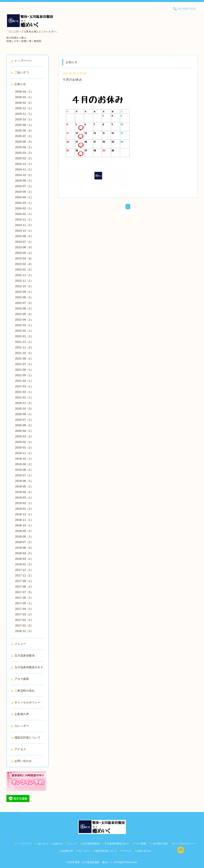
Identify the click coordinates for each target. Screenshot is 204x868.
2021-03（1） (24, 386)
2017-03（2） (24, 614)
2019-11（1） (24, 453)
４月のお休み (72, 80)
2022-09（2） (24, 292)
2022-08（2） (24, 297)
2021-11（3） (24, 347)
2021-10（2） (24, 353)
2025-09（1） (24, 125)
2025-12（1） (24, 108)
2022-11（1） (24, 281)
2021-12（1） (24, 342)
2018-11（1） (24, 520)
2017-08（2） (24, 587)
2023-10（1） (24, 231)
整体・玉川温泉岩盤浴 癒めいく (94, 862)
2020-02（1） (24, 442)
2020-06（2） (24, 425)
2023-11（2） (24, 225)
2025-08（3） (24, 130)
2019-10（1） (24, 459)
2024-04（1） (24, 197)
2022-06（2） (24, 308)
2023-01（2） (24, 270)
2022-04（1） (24, 320)
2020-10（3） (24, 409)
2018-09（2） (24, 531)
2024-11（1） (24, 169)
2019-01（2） (24, 509)
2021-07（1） (24, 364)
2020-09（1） (24, 414)
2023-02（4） (24, 264)
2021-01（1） (24, 397)
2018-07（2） (24, 542)
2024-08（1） (24, 181)
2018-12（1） (24, 514)
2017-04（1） (24, 609)
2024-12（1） (24, 164)
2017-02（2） (24, 620)
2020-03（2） (24, 436)
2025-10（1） (24, 119)
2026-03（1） (24, 97)
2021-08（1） (24, 359)
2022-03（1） (24, 325)
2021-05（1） (24, 375)
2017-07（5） (24, 592)
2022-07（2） (24, 303)
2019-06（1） (24, 481)
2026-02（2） (24, 103)
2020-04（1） (24, 431)
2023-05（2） (24, 253)
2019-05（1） (24, 486)
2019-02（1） (24, 503)
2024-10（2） (24, 175)
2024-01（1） (24, 214)
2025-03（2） (24, 153)
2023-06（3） (24, 247)
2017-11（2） (24, 575)
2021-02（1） (24, 392)
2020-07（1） (24, 420)
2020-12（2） (24, 403)
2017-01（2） (24, 625)
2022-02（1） (24, 331)
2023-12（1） (24, 219)
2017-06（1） (24, 598)
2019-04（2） (24, 492)
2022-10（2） (24, 286)
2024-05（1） (24, 192)
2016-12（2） (24, 631)
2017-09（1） (24, 581)
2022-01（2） (24, 336)
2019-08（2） (24, 470)
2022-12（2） (24, 275)
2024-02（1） (24, 208)
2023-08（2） (24, 236)
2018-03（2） (24, 559)
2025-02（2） (24, 158)
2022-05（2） (24, 314)
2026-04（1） (24, 92)
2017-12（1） (24, 570)
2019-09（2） (24, 464)
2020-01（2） (24, 448)
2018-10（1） (24, 525)
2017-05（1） (24, 603)
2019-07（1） (24, 475)
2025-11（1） (24, 114)
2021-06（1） (24, 370)
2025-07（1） (24, 136)
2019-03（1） (24, 498)
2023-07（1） (24, 242)
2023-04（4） (24, 258)
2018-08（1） (24, 536)
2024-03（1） (24, 203)
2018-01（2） (24, 564)
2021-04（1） (24, 381)
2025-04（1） (24, 147)
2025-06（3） (24, 142)
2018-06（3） (24, 548)
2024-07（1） (24, 186)
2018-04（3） (24, 553)
